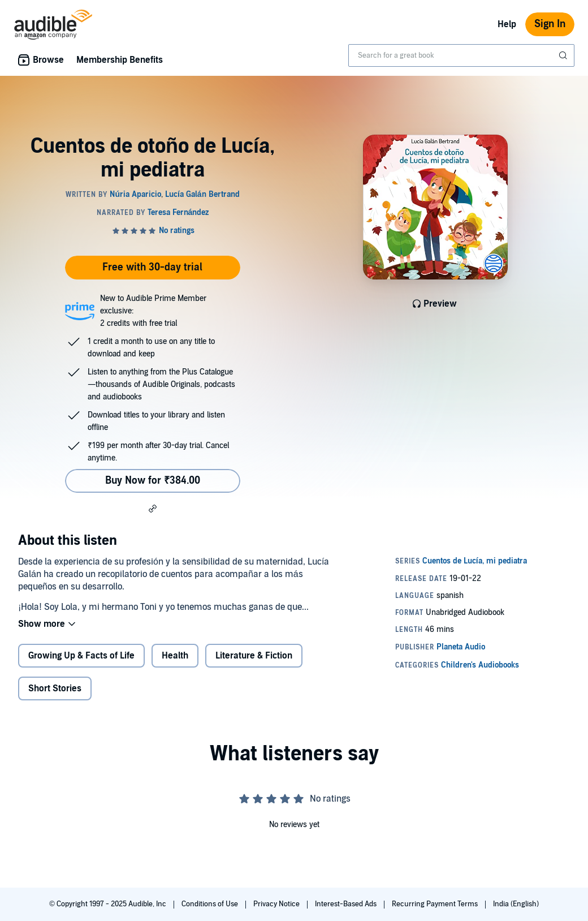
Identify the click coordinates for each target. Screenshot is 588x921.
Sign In (550, 24)
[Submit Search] (564, 55)
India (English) (516, 904)
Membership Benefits (120, 60)
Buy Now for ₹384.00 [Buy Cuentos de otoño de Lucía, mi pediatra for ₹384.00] (153, 481)
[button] (153, 508)
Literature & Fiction (254, 656)
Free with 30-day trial (152, 267)
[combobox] (461, 55)
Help (507, 24)
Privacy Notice (277, 904)
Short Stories (55, 688)
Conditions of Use (211, 904)
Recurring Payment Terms (436, 904)
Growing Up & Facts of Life (81, 656)
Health (175, 656)
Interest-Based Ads (347, 904)
